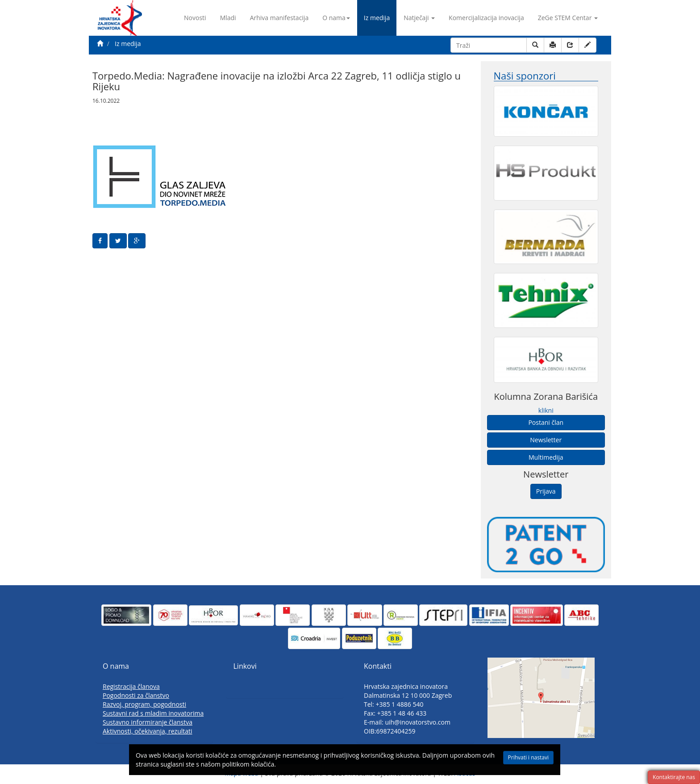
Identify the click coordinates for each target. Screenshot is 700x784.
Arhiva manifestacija (279, 18)
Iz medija (377, 18)
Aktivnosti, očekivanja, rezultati (148, 731)
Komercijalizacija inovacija (486, 18)
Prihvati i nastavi (502, 760)
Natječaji (419, 18)
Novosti (195, 18)
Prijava (546, 491)
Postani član (546, 422)
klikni (546, 410)
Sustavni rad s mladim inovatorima (153, 713)
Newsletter (546, 440)
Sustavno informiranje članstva (148, 722)
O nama (336, 18)
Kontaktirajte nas (674, 777)
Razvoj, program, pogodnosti (144, 704)
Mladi (228, 18)
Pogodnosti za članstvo (136, 695)
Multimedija (546, 457)
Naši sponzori (525, 76)
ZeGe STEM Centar (568, 18)
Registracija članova (131, 686)
